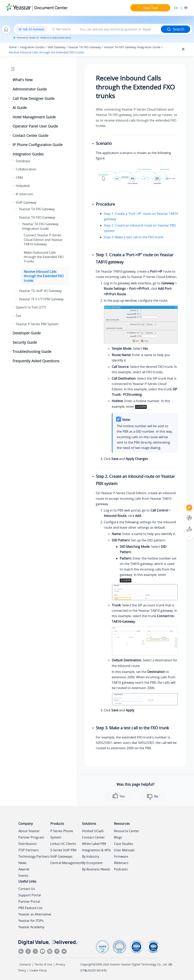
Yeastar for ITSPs (31, 921)
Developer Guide (27, 333)
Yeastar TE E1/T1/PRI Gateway (41, 299)
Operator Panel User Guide (35, 126)
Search (176, 29)
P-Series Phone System (62, 834)
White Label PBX (94, 844)
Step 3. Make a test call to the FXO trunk (133, 237)
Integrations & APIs (96, 850)
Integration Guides (32, 47)
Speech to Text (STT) (31, 307)
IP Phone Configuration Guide (38, 145)
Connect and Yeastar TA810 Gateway (43, 240)
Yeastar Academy (31, 927)
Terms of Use (43, 964)
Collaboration (26, 169)
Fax (18, 316)
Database (23, 161)
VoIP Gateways (61, 856)
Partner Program (31, 837)
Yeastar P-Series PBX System (37, 324)
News (22, 863)
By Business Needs (96, 869)
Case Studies (124, 844)
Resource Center (127, 831)
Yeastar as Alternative (35, 914)
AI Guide (20, 108)
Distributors (28, 844)
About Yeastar (29, 831)
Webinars (121, 863)
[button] (10, 80)
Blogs (118, 837)
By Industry (91, 856)
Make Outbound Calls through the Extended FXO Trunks (44, 257)
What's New (23, 80)
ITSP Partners (29, 850)
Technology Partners (34, 856)
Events (23, 876)
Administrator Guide (30, 89)
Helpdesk (23, 186)
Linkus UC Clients (63, 844)
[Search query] (119, 29)
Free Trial (150, 8)
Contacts (25, 964)
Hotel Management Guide (34, 117)
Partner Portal (29, 901)
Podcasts (121, 869)
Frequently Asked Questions (36, 361)
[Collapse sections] (184, 49)
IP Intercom (24, 194)
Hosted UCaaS (93, 831)
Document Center (51, 8)
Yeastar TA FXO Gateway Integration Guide (132, 47)
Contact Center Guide (30, 136)
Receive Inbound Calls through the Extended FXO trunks (47, 52)
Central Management (66, 863)
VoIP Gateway (57, 47)
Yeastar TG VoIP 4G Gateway (40, 291)
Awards (24, 869)
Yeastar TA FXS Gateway (37, 209)
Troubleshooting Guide (32, 352)
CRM (19, 178)
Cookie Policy (38, 970)
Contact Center (93, 837)
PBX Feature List (30, 908)
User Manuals (124, 850)
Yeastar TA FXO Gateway (85, 47)
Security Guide (25, 342)
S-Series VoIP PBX (63, 850)
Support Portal (30, 895)
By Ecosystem (92, 863)
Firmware (121, 856)
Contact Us (27, 889)
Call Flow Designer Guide (34, 98)
